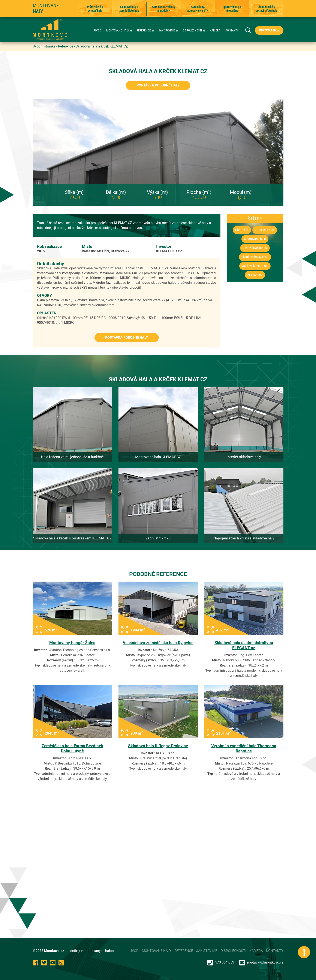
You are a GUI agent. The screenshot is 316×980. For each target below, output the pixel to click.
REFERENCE (146, 30)
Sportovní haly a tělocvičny (232, 9)
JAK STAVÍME (169, 30)
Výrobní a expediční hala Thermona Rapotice (244, 748)
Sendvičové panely (255, 248)
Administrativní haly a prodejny (164, 9)
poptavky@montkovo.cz (265, 962)
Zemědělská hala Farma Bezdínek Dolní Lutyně (72, 748)
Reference (66, 46)
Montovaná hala (255, 239)
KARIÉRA (215, 30)
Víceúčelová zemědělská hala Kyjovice (158, 643)
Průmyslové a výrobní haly (95, 9)
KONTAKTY (232, 30)
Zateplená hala (265, 230)
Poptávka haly (269, 30)
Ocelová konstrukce (255, 266)
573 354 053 (221, 962)
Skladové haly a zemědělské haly (129, 9)
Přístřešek (242, 230)
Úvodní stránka (44, 46)
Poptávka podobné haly (158, 85)
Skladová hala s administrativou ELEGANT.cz (244, 645)
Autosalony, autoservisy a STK (198, 9)
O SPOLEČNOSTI (194, 30)
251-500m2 (255, 275)
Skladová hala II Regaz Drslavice (158, 746)
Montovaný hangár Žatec (72, 643)
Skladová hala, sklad (255, 257)
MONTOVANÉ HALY (120, 30)
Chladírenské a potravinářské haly (266, 9)
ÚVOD (98, 30)
